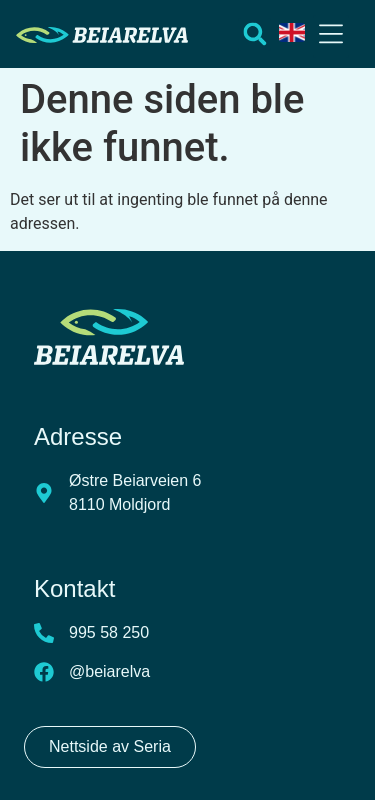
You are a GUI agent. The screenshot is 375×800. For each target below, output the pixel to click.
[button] (331, 36)
